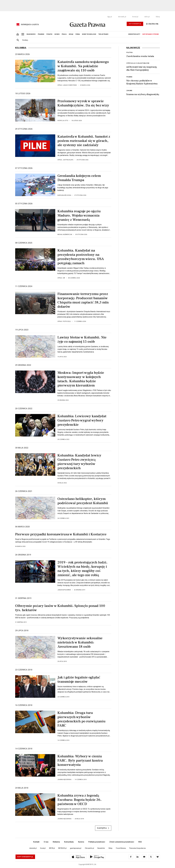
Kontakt (36, 842)
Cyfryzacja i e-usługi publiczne (138, 63)
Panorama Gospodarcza (137, 848)
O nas (46, 842)
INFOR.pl (52, 848)
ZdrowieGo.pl (89, 848)
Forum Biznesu (121, 848)
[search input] (90, 40)
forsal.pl (135, 17)
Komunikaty (69, 842)
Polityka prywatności (97, 842)
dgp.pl (110, 17)
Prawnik (129, 77)
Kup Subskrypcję (135, 24)
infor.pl (147, 17)
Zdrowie (129, 91)
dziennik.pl (122, 17)
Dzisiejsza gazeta (30, 25)
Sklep (158, 17)
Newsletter (101, 848)
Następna (103, 828)
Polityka (129, 52)
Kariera (81, 842)
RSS (140, 842)
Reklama (56, 842)
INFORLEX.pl (62, 848)
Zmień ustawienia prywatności (122, 842)
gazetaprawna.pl (76, 848)
